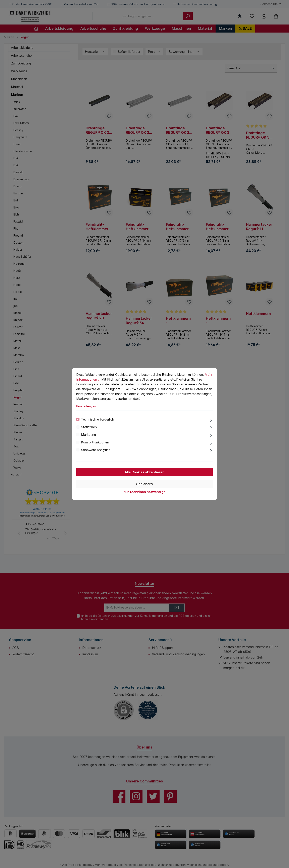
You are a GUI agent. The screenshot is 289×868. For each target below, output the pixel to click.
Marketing (89, 435)
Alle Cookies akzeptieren (144, 472)
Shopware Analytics (96, 450)
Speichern (144, 484)
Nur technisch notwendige (144, 492)
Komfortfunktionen (95, 442)
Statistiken (89, 427)
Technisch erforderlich (98, 419)
